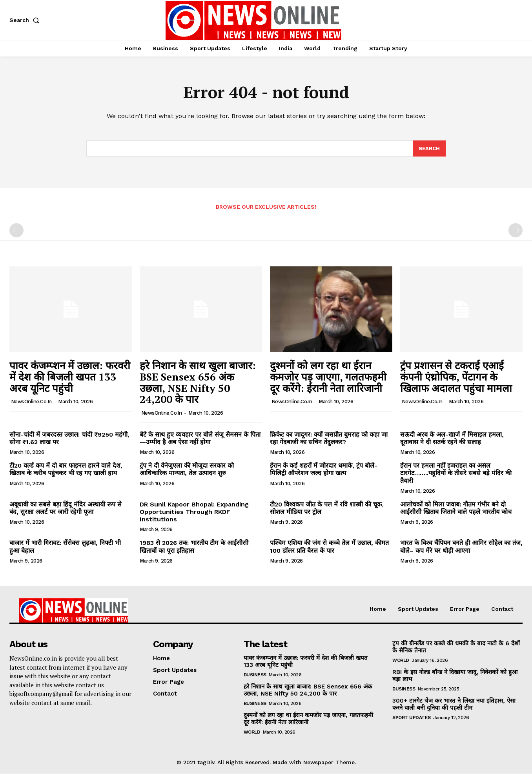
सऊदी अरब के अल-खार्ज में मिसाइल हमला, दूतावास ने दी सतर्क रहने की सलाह (452, 438)
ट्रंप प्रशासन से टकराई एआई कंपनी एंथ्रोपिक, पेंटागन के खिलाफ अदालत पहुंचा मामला (456, 377)
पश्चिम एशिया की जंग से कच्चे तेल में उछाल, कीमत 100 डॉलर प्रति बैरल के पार (329, 547)
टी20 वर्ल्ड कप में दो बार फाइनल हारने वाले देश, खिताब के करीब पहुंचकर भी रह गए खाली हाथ (66, 470)
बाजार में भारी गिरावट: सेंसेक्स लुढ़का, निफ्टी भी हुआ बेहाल (65, 547)
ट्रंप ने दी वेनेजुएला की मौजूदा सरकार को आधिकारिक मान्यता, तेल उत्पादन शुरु (187, 470)
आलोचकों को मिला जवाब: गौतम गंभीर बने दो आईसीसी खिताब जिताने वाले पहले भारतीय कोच (456, 508)
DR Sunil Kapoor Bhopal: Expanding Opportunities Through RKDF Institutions (194, 512)
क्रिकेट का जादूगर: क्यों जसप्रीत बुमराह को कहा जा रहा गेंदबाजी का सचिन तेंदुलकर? (329, 438)
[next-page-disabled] (516, 231)
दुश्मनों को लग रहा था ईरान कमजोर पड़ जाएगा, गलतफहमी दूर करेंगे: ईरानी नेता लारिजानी (328, 377)
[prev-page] (16, 231)
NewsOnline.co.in (31, 402)
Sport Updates (412, 718)
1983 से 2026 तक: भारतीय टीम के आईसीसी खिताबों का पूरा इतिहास (194, 547)
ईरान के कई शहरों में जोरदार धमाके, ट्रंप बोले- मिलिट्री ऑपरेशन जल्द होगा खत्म (324, 470)
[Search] (429, 149)
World (252, 732)
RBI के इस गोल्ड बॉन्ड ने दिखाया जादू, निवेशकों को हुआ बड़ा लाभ (455, 676)
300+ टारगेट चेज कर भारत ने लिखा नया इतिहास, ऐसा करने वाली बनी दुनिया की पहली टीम (454, 705)
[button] (26, 20)
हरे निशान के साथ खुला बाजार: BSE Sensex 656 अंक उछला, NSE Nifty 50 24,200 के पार (198, 382)
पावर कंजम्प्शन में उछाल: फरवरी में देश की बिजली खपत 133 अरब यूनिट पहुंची (70, 377)
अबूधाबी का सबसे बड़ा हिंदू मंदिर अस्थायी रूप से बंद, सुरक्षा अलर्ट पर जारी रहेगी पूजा (66, 508)
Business (255, 675)
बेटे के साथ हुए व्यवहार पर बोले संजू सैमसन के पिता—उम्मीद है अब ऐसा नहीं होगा (200, 438)
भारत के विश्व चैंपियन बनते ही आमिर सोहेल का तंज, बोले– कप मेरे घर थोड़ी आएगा (461, 547)
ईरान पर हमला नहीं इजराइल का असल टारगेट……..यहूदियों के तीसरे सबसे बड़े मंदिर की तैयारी (456, 473)
